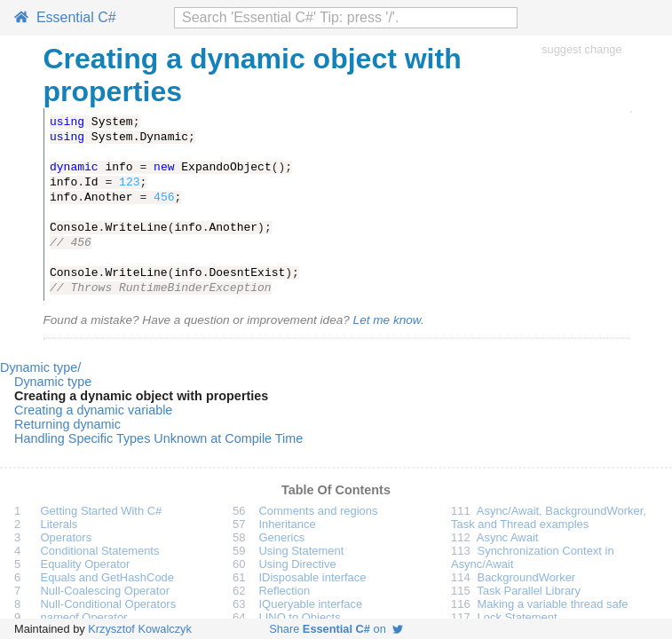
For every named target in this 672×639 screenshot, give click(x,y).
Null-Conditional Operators (109, 604)
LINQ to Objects (300, 617)
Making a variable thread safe (553, 604)
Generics (282, 537)
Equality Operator (86, 564)
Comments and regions (319, 511)
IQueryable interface (311, 604)
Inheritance (288, 524)
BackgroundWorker (527, 577)
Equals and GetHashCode (108, 577)
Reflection (285, 591)
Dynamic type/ (40, 367)
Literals (59, 524)
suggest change (581, 49)
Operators (67, 537)
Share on (336, 629)
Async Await (508, 537)
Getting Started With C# (102, 511)
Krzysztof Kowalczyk (140, 629)
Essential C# (65, 17)
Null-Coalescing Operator (105, 591)
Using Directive (298, 564)
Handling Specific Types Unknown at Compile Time (158, 438)
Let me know (387, 320)
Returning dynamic (67, 424)
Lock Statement (518, 617)
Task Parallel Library (529, 591)
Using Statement (302, 551)
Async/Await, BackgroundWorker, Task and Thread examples (549, 517)
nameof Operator (84, 617)
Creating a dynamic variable (93, 410)
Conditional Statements (100, 551)
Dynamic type (53, 382)
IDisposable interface (313, 577)
